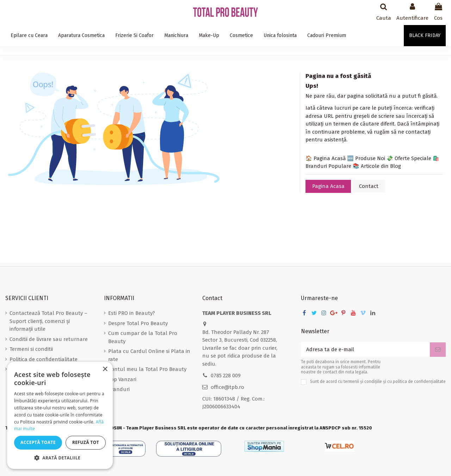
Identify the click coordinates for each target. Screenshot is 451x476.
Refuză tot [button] (86, 442)
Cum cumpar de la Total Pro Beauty (143, 337)
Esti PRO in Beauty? (132, 313)
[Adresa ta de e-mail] (366, 350)
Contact (369, 186)
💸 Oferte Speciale (409, 158)
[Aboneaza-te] (438, 350)
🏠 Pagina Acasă (326, 158)
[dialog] (60, 415)
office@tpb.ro (227, 387)
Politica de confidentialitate (44, 359)
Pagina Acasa (328, 186)
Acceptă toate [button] (38, 442)
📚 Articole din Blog (377, 166)
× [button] (105, 369)
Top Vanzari (122, 379)
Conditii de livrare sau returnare (49, 339)
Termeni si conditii (31, 349)
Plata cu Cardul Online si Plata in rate (149, 355)
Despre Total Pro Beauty (138, 323)
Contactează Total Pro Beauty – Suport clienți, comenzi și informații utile (48, 321)
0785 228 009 (226, 376)
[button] (60, 458)
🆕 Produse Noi (366, 158)
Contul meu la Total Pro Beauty (147, 369)
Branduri (119, 389)
